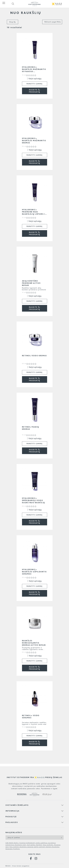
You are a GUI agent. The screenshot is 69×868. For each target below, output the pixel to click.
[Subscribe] (61, 837)
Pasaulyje (11, 817)
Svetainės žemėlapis (17, 805)
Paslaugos (12, 822)
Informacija (12, 811)
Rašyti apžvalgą (35, 79)
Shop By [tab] (12, 22)
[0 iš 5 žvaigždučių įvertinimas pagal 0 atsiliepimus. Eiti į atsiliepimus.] (32, 75)
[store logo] (34, 4)
